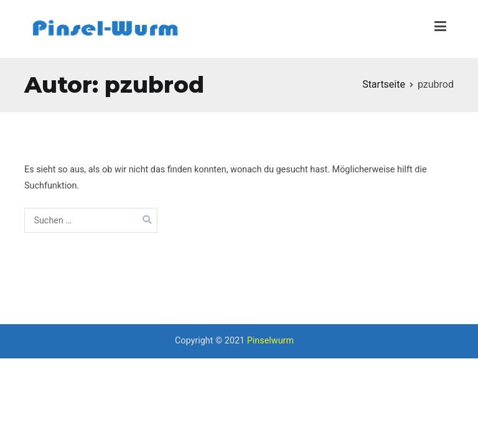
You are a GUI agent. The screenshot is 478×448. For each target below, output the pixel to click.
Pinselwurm (270, 341)
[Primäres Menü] (440, 29)
